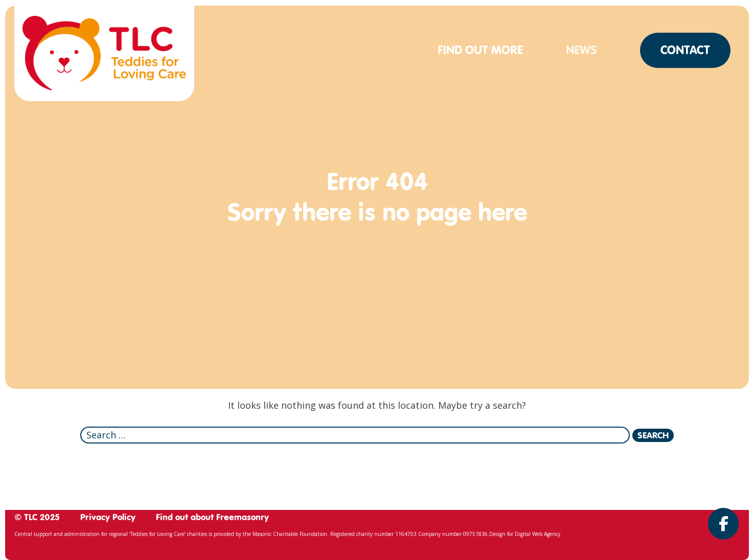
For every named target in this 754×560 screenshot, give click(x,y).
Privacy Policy (108, 517)
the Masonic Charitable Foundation (285, 534)
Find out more (480, 50)
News (581, 50)
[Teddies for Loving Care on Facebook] (723, 524)
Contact (685, 50)
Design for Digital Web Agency (525, 534)
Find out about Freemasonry (212, 517)
